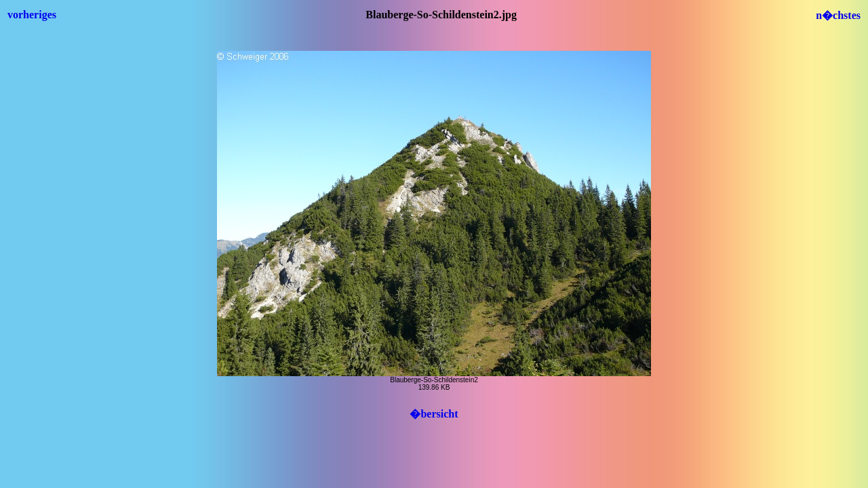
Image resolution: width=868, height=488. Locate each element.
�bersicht (434, 414)
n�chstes (838, 15)
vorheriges (32, 15)
